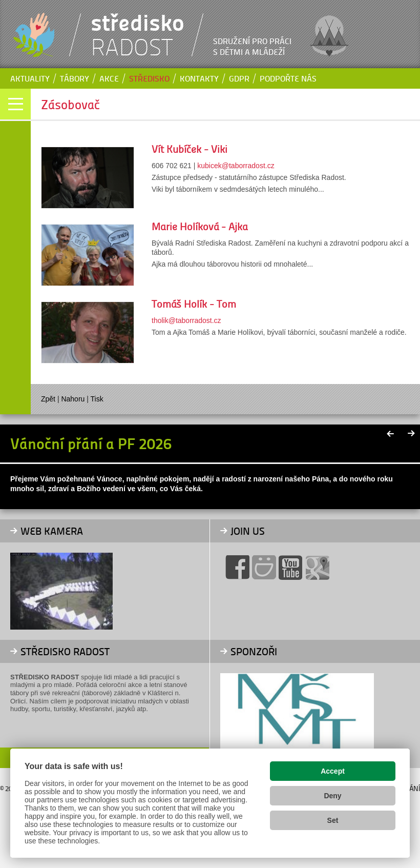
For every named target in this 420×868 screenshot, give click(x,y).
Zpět (48, 399)
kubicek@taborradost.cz (236, 166)
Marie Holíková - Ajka (200, 226)
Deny (332, 796)
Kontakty (199, 78)
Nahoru (73, 399)
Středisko (149, 78)
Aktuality (30, 78)
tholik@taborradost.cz (186, 320)
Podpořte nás (288, 78)
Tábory (75, 78)
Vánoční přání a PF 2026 (91, 443)
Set (333, 820)
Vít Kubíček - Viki (190, 149)
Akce (109, 78)
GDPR (239, 78)
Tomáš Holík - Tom (194, 304)
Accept (333, 771)
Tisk (97, 399)
